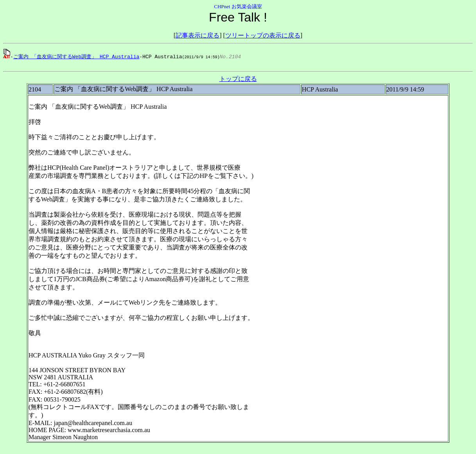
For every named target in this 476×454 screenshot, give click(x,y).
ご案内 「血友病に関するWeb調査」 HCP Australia (76, 56)
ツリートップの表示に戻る (263, 35)
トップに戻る (238, 80)
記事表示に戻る (198, 35)
